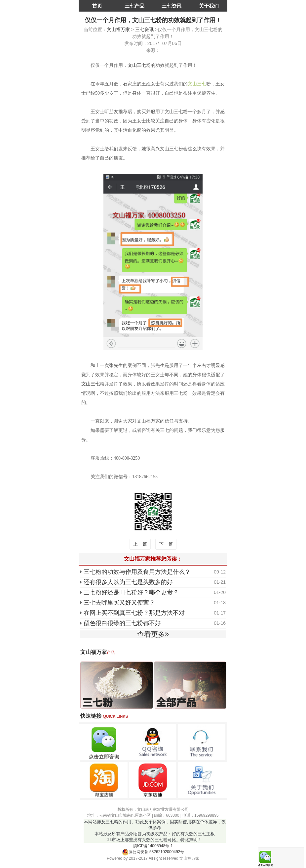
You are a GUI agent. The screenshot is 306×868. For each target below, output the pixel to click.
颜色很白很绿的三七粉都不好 (122, 623)
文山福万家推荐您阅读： (153, 559)
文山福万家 (118, 29)
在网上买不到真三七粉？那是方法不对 (134, 613)
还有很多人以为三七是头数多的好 (128, 582)
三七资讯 (172, 6)
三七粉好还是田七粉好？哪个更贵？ (131, 592)
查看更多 (153, 634)
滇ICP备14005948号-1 (153, 846)
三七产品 (134, 6)
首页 (97, 6)
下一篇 (166, 544)
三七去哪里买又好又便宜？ (119, 603)
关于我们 (209, 6)
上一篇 (140, 544)
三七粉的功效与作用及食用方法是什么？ (137, 572)
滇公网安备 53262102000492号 (153, 852)
